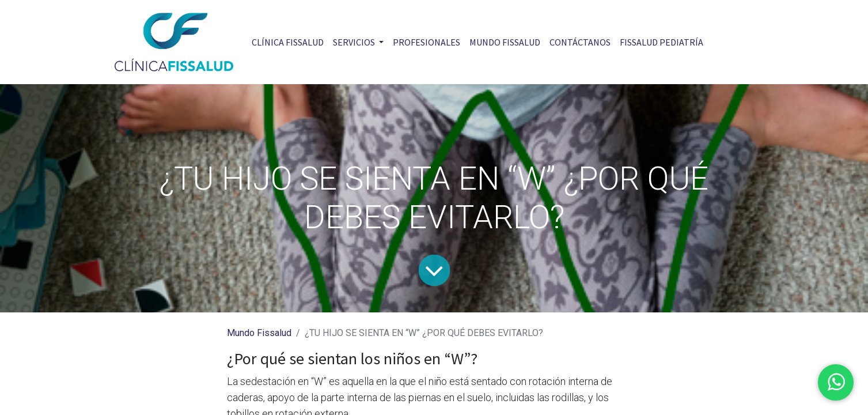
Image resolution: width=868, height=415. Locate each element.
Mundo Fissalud (259, 333)
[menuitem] (288, 42)
